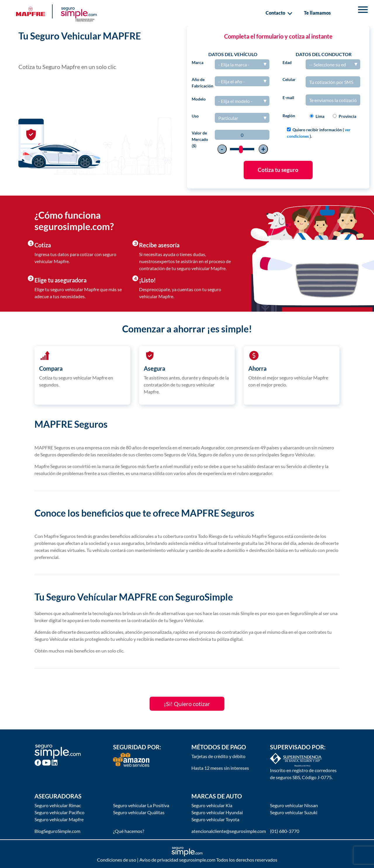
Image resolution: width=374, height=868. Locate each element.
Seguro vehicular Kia (212, 805)
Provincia (347, 116)
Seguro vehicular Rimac (58, 805)
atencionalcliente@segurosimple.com (229, 831)
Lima (320, 116)
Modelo (199, 99)
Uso (195, 116)
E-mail (288, 98)
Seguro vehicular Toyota (215, 819)
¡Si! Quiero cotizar (187, 704)
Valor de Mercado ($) (200, 139)
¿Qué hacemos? (129, 831)
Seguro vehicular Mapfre (59, 819)
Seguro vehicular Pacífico (59, 812)
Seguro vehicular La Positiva (141, 805)
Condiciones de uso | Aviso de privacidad (138, 860)
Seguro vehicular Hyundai (217, 812)
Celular (289, 79)
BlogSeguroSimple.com (57, 831)
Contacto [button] (279, 13)
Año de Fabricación (202, 83)
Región (289, 116)
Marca (198, 62)
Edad (287, 62)
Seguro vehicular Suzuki (294, 812)
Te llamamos (317, 13)
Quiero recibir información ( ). (319, 133)
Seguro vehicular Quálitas (139, 812)
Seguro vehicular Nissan (294, 805)
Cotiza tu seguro (278, 170)
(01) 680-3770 (285, 831)
